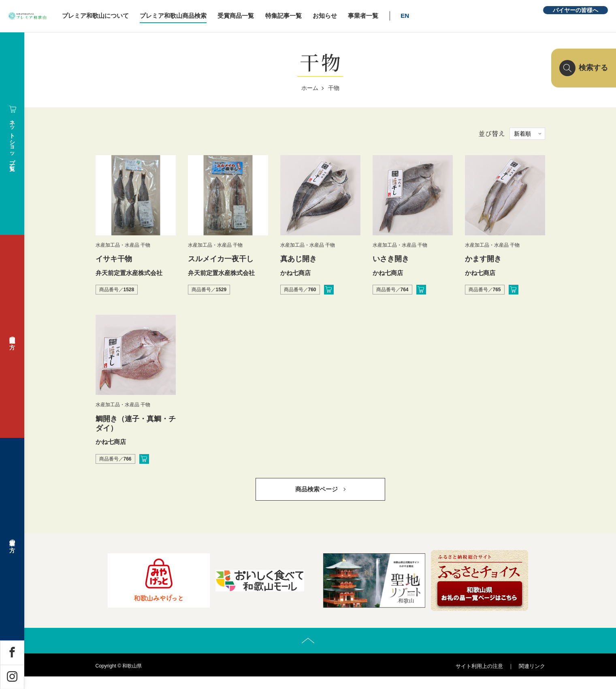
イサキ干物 (114, 259)
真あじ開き (298, 259)
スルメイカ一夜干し (221, 259)
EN (457, 16)
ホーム (310, 88)
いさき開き (391, 259)
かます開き (483, 259)
